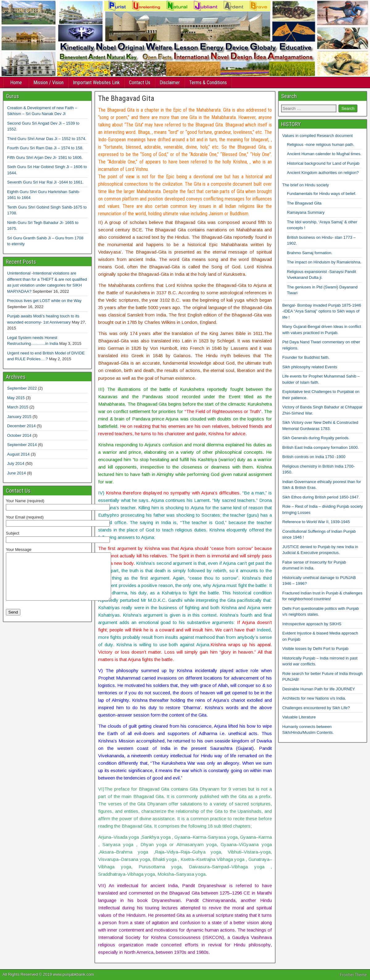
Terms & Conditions (208, 83)
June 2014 (17, 473)
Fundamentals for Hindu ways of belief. (322, 194)
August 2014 (18, 454)
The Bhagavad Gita (126, 98)
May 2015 (16, 398)
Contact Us (140, 83)
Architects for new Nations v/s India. (314, 698)
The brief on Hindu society (306, 185)
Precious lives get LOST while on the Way (44, 301)
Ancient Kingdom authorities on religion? (323, 173)
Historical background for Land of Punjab (323, 163)
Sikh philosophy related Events (310, 367)
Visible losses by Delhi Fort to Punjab (315, 649)
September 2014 (22, 445)
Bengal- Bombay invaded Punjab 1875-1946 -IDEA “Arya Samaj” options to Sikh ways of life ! (322, 311)
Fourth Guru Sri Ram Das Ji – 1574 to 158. (45, 148)
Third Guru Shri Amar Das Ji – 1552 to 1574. (47, 139)
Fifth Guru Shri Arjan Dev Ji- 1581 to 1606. (45, 157)
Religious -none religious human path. (321, 145)
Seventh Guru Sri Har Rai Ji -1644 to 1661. (45, 182)
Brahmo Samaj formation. (310, 253)
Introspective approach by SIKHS (312, 624)
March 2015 (18, 407)
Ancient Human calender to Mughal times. (324, 154)
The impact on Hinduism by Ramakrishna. (324, 262)
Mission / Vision (48, 83)
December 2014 (21, 426)
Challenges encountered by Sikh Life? (316, 708)
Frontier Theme (353, 975)
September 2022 (22, 388)
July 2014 (16, 463)
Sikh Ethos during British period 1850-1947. (321, 497)
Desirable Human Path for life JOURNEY (319, 689)
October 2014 (19, 435)
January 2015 (19, 417)
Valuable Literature (299, 717)
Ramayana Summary (306, 212)
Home (16, 83)
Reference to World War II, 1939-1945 (316, 522)
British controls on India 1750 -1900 (314, 457)
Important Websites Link (96, 83)
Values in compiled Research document (318, 136)
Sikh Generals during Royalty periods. (316, 438)
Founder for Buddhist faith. (306, 357)
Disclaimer (170, 83)
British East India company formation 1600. (321, 447)
